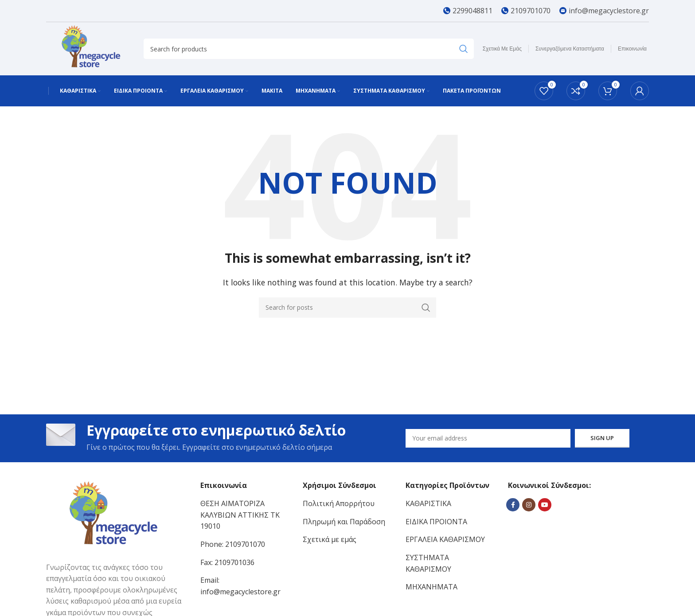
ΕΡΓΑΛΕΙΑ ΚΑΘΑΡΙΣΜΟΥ (445, 539)
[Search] (309, 49)
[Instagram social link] (529, 505)
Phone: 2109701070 (233, 544)
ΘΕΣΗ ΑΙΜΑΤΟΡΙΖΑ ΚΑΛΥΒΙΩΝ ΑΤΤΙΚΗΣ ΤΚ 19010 (240, 515)
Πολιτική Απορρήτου (339, 503)
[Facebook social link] (513, 505)
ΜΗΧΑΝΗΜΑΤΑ (431, 587)
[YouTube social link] (545, 505)
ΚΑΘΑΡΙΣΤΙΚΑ (428, 503)
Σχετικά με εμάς (330, 539)
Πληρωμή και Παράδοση (344, 522)
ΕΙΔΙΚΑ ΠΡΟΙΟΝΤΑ (436, 522)
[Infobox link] (468, 11)
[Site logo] (90, 48)
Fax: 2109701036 (227, 562)
